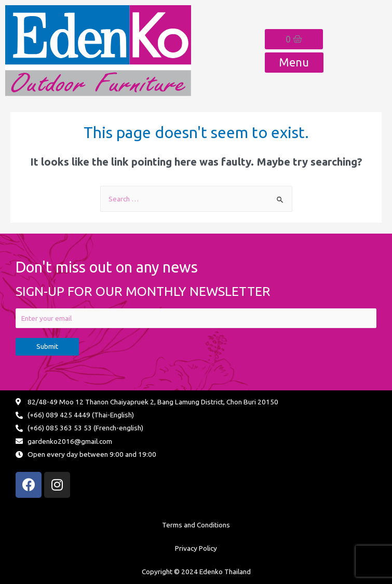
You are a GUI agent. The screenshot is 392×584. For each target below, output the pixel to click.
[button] (294, 63)
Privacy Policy (196, 548)
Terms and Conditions (196, 525)
